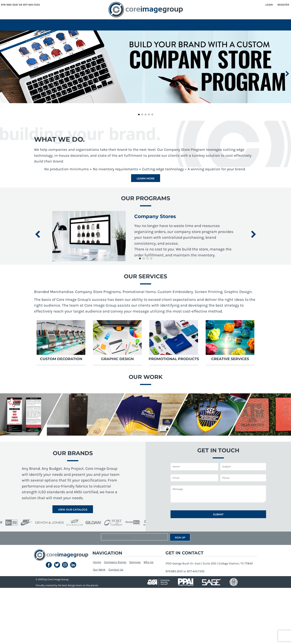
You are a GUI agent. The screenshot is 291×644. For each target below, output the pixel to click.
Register (283, 5)
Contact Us (116, 570)
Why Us (148, 562)
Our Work (99, 570)
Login (269, 5)
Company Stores (115, 562)
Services (135, 562)
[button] (145, 67)
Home (97, 562)
